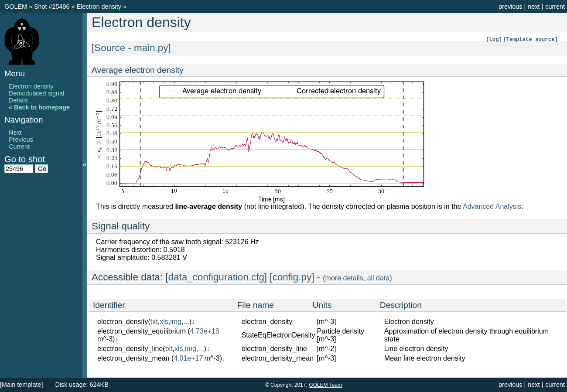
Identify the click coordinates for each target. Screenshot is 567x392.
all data (379, 278)
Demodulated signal (36, 93)
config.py (292, 277)
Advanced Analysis (492, 206)
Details (18, 100)
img (176, 322)
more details (344, 278)
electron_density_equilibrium (142, 331)
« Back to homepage (39, 107)
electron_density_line (130, 349)
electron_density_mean (133, 358)
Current (19, 147)
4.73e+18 (205, 331)
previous (510, 7)
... (186, 322)
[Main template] (21, 385)
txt (154, 322)
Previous (21, 140)
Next (15, 133)
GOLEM (17, 7)
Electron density (100, 7)
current (555, 7)
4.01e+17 (188, 358)
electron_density (123, 322)
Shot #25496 (52, 7)
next (534, 7)
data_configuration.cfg (216, 277)
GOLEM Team (325, 385)
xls (164, 322)
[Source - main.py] (131, 48)
